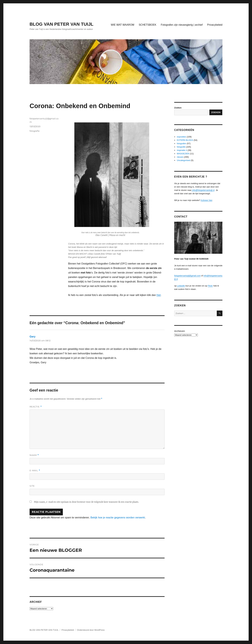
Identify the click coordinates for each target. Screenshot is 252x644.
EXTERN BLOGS (185, 140)
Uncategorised (184, 160)
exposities (181, 137)
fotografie (35, 131)
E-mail (35, 471)
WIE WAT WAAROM (122, 25)
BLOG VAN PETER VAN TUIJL (61, 24)
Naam (34, 455)
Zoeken (178, 108)
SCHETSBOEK (147, 25)
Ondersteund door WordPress (91, 630)
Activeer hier (207, 200)
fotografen (182, 143)
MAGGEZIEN (183, 154)
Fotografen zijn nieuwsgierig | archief (182, 25)
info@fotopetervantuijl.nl (203, 190)
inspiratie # (182, 150)
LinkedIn (181, 286)
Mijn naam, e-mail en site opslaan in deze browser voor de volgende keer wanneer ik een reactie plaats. (86, 502)
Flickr (210, 286)
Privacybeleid (215, 25)
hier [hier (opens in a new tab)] (159, 295)
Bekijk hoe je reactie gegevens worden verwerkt (118, 518)
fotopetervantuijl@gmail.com (187, 276)
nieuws (180, 157)
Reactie (36, 407)
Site (32, 486)
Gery (32, 337)
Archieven (180, 331)
